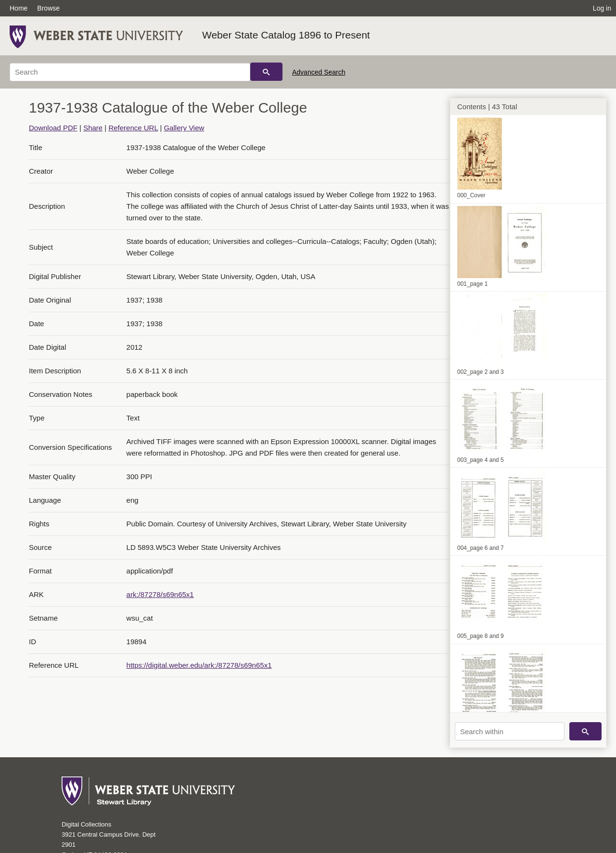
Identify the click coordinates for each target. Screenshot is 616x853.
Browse (48, 8)
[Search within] (510, 731)
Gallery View (184, 128)
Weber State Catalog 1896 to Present (286, 35)
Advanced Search (319, 72)
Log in (602, 8)
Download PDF (53, 128)
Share (93, 128)
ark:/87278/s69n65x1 (160, 594)
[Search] (130, 72)
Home (19, 8)
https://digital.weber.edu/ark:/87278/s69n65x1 (199, 665)
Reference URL (133, 128)
